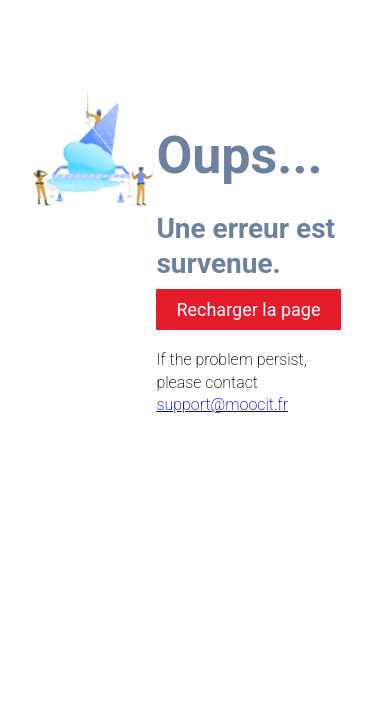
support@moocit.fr (222, 404)
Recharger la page (248, 309)
